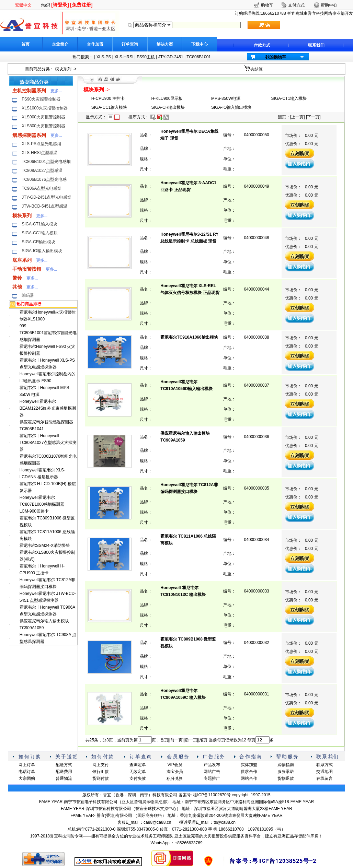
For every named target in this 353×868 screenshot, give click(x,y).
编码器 (28, 295)
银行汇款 (101, 772)
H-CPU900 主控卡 (108, 98)
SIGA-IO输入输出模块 (42, 251)
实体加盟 (249, 765)
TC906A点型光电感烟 (42, 188)
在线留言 (324, 778)
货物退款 (286, 778)
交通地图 (324, 772)
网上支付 (101, 765)
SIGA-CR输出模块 (38, 242)
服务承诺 (286, 772)
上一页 (297, 117)
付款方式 (262, 45)
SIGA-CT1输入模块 (39, 224)
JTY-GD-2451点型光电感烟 (47, 197)
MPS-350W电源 (226, 98)
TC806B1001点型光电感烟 (46, 162)
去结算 (257, 69)
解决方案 (165, 44)
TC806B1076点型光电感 (44, 179)
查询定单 (138, 765)
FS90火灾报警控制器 (41, 99)
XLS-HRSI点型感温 (39, 153)
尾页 (203, 740)
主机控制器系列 (29, 91)
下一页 (313, 117)
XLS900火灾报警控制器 (43, 117)
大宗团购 (27, 778)
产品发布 (212, 765)
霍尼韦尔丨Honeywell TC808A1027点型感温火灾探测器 (48, 443)
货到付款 (101, 778)
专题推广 (212, 778)
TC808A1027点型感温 (42, 171)
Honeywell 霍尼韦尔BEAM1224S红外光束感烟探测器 (48, 408)
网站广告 (212, 772)
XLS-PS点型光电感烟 (41, 144)
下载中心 (200, 44)
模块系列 (63, 69)
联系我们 (316, 45)
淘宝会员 (175, 772)
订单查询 (130, 44)
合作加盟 (95, 44)
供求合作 (249, 772)
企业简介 (60, 44)
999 (23, 326)
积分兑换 (175, 778)
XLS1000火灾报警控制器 (44, 108)
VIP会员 (175, 765)
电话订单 (27, 772)
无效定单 (138, 772)
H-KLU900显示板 (167, 98)
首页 (25, 44)
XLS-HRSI (124, 57)
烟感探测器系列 (29, 135)
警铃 (17, 278)
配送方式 (64, 765)
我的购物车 (276, 57)
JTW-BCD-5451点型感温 (44, 206)
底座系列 (22, 260)
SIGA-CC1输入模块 (40, 233)
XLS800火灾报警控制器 (43, 126)
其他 (17, 287)
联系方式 (324, 765)
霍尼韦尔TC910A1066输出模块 (189, 337)
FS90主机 (146, 57)
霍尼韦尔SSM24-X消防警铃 (45, 546)
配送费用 (64, 772)
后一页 (191, 740)
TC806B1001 (199, 57)
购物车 (267, 5)
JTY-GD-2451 (171, 57)
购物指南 (286, 765)
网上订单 (27, 765)
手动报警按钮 (27, 269)
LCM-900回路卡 (34, 511)
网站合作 (249, 778)
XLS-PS (104, 57)
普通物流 (64, 778)
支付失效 (138, 778)
